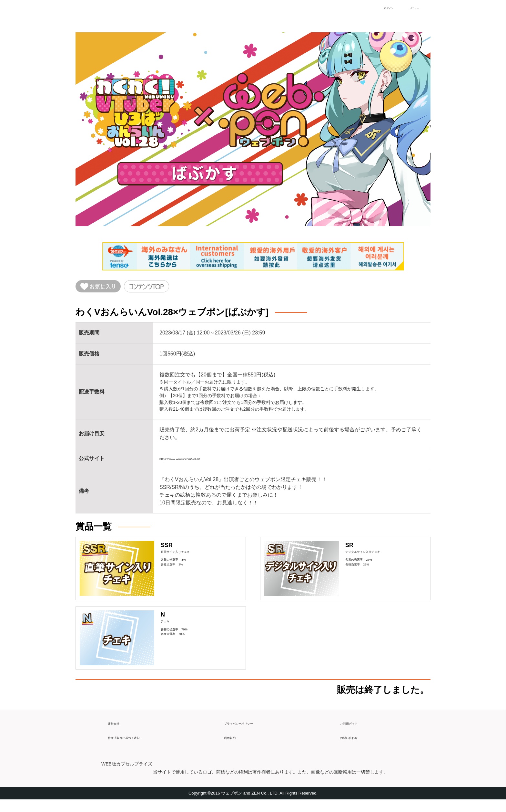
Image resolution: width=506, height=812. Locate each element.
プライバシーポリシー (250, 733)
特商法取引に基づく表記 (136, 747)
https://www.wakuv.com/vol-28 (194, 462)
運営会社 (118, 733)
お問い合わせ (356, 747)
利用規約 (234, 747)
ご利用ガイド (356, 733)
